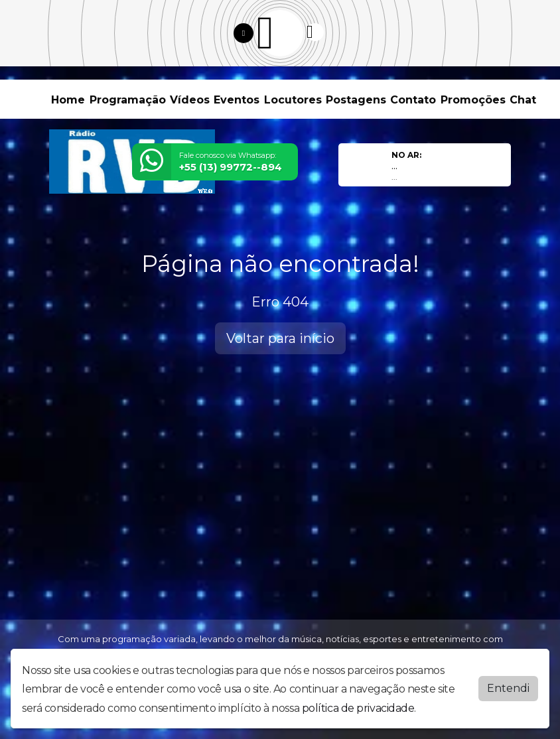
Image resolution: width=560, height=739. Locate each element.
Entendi (508, 688)
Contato (413, 100)
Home (68, 100)
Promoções (473, 100)
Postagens (356, 100)
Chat (523, 100)
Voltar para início (280, 338)
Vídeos (190, 100)
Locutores (293, 100)
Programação (128, 100)
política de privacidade (358, 708)
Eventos (237, 100)
